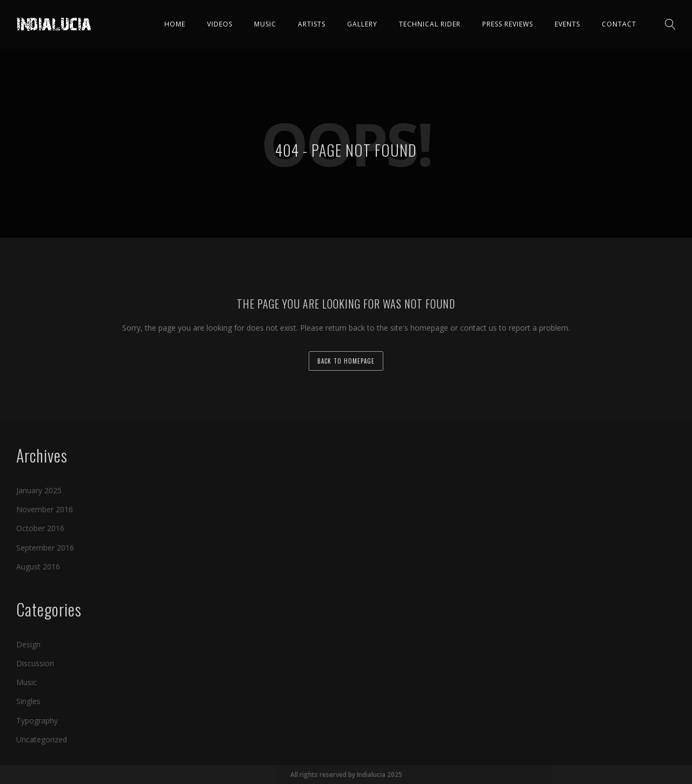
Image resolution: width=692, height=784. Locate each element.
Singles (28, 701)
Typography (37, 720)
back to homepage (346, 361)
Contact (619, 24)
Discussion (35, 663)
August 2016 (38, 567)
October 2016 (40, 528)
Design (28, 644)
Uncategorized (42, 739)
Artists (312, 24)
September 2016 (45, 547)
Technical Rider (430, 24)
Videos (220, 24)
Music (265, 24)
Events (567, 24)
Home (175, 24)
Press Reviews (508, 24)
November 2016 (45, 509)
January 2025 (39, 490)
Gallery (362, 24)
